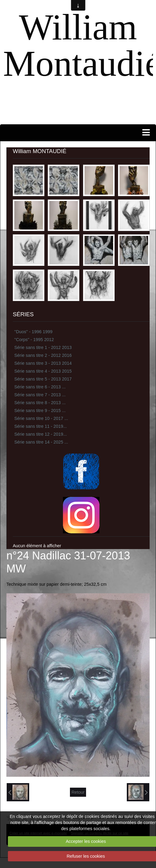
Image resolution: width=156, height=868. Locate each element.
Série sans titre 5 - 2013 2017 (43, 379)
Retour (78, 792)
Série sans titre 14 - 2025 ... (41, 442)
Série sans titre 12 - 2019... (41, 434)
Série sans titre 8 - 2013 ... (40, 403)
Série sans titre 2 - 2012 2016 (43, 355)
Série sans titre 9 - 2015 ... (40, 411)
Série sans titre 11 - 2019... (41, 426)
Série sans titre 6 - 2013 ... (40, 387)
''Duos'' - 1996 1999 (33, 332)
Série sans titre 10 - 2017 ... (41, 418)
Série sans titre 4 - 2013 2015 (43, 371)
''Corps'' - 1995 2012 (34, 340)
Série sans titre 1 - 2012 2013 (43, 347)
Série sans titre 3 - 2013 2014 (43, 363)
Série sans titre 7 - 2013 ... (40, 395)
